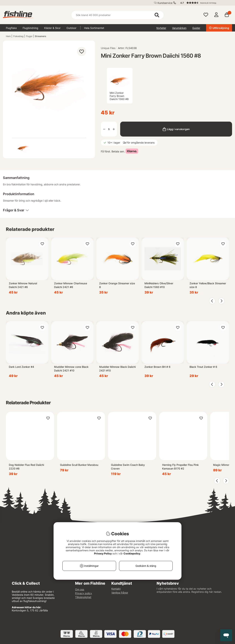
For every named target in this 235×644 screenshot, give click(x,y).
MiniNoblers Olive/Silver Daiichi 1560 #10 (159, 285)
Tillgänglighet (83, 597)
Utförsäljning (219, 28)
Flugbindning (30, 28)
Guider (196, 28)
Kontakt (116, 589)
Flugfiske (11, 28)
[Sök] (117, 15)
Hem (8, 36)
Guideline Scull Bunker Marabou (79, 465)
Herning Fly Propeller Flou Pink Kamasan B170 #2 (180, 467)
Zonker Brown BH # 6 (157, 367)
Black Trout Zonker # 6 (203, 367)
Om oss (80, 589)
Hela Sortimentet (94, 28)
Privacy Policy (103, 553)
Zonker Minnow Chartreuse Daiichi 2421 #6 (71, 285)
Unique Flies (108, 48)
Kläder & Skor (52, 28)
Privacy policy (84, 593)
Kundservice (165, 3)
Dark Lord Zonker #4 (21, 367)
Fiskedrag (18, 36)
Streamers (40, 36)
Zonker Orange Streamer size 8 (117, 285)
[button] (204, 3)
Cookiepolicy (132, 553)
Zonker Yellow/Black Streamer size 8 (208, 285)
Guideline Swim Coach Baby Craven (128, 467)
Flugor (29, 36)
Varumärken (179, 28)
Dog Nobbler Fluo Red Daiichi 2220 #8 (26, 467)
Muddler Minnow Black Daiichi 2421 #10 (117, 369)
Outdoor (71, 28)
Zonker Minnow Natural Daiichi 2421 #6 (23, 285)
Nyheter (161, 28)
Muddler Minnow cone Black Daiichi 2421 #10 (71, 369)
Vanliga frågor (120, 592)
